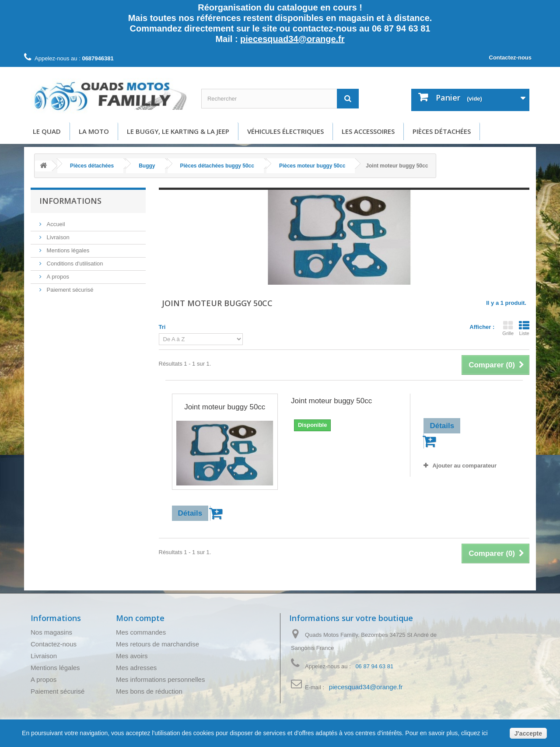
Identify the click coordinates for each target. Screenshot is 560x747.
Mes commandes (141, 632)
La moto (94, 131)
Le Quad (47, 131)
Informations (70, 201)
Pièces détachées (442, 131)
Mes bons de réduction (149, 691)
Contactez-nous (511, 58)
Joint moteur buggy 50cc (225, 407)
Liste (524, 328)
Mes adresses (136, 668)
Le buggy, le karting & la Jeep (178, 131)
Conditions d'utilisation (74, 264)
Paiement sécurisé (69, 290)
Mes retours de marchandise (157, 644)
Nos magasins (51, 632)
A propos (57, 277)
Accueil (55, 224)
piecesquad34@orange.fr (292, 39)
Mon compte (140, 618)
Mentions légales (67, 250)
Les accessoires (368, 131)
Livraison (57, 237)
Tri (162, 327)
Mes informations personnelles (160, 679)
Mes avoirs (132, 656)
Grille (508, 328)
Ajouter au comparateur (464, 466)
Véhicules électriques (285, 131)
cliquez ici (474, 733)
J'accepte (528, 733)
